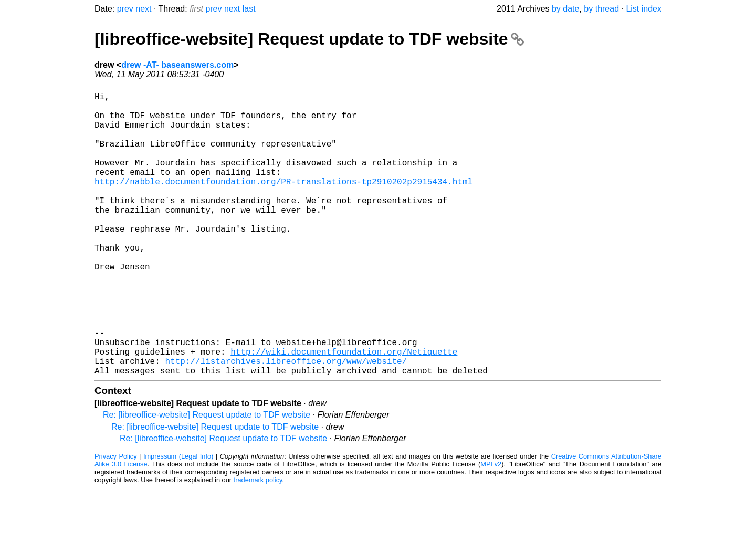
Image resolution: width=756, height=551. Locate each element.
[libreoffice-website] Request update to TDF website (309, 39)
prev (125, 9)
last (249, 9)
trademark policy (258, 543)
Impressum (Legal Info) (178, 519)
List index (644, 9)
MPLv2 (491, 527)
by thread (601, 9)
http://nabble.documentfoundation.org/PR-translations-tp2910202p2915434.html (283, 202)
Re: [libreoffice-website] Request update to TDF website (207, 478)
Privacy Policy (116, 519)
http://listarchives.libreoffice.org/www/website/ (286, 422)
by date (565, 9)
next (143, 9)
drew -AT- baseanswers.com (177, 65)
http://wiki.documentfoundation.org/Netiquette (344, 410)
